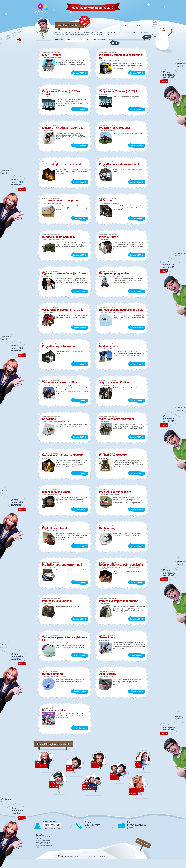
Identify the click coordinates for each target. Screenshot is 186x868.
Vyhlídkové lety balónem (44, 840)
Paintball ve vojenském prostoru (119, 601)
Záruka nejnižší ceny (85, 22)
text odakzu (173, 94)
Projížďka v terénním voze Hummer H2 (121, 56)
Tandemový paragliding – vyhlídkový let (65, 639)
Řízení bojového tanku (56, 492)
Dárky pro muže (100, 762)
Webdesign (93, 856)
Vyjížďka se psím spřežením (116, 419)
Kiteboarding (107, 528)
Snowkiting (49, 419)
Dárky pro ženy (75, 767)
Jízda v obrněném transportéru (61, 200)
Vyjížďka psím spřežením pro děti (63, 310)
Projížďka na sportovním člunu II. (120, 164)
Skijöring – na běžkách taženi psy (63, 128)
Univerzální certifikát (55, 710)
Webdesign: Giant (143, 843)
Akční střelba (107, 674)
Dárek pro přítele (59, 783)
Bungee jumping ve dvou (115, 273)
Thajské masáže (41, 842)
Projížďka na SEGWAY (113, 455)
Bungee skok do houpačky (59, 237)
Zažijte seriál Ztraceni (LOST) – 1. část (61, 93)
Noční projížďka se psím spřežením (121, 564)
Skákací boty (107, 637)
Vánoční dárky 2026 (77, 6)
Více (107, 34)
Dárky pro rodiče (119, 773)
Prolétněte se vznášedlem (115, 492)
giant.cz (104, 856)
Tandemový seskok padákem (60, 382)
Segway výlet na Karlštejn (115, 382)
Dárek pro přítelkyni (45, 762)
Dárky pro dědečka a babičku (139, 786)
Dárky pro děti (143, 761)
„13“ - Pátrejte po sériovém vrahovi (64, 164)
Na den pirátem (108, 346)
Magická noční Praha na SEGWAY (63, 455)
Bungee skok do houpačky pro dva (121, 310)
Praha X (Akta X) (109, 237)
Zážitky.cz (62, 856)
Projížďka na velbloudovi (114, 128)
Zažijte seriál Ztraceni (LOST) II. (118, 91)
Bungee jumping (52, 674)
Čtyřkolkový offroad (54, 528)
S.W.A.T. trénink (52, 55)
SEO (99, 856)
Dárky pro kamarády (92, 784)
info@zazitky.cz (137, 825)
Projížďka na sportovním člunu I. (62, 564)
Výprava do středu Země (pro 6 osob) (65, 273)
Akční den (105, 200)
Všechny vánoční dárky (134, 26)
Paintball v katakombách (57, 601)
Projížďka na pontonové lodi (60, 346)
